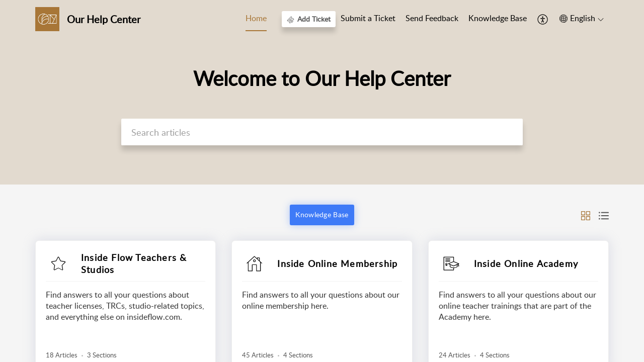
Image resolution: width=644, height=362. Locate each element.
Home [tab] (256, 18)
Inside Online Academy (526, 263)
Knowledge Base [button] (322, 214)
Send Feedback (432, 18)
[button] (543, 19)
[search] (322, 132)
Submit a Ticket (368, 18)
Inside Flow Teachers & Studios (134, 263)
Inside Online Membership (337, 263)
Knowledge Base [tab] (498, 18)
